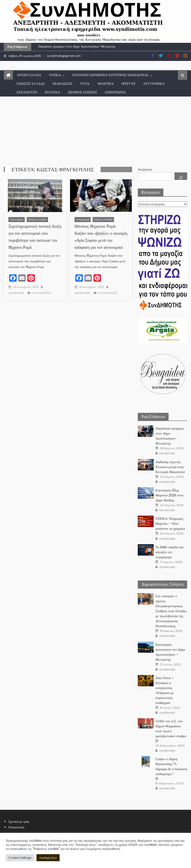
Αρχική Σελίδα (29, 75)
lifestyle (128, 84)
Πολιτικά (52, 92)
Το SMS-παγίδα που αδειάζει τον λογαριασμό (170, 552)
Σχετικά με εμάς (19, 822)
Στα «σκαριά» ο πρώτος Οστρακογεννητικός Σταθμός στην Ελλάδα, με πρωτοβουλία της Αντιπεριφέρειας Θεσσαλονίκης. (171, 611)
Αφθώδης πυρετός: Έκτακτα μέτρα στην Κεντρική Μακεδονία (170, 467)
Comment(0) (41, 293)
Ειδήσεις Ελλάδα (31, 84)
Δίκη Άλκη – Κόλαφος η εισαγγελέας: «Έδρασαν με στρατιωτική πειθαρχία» (165, 690)
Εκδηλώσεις (63, 84)
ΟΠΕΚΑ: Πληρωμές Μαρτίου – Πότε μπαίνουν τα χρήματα (170, 523)
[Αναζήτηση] (181, 176)
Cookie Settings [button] (20, 858)
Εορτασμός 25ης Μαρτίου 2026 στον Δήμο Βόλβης (169, 495)
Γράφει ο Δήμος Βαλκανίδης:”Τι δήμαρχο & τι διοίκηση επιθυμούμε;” (171, 766)
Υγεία (85, 84)
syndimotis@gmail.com (64, 56)
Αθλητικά (105, 84)
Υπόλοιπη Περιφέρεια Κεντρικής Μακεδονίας (110, 75)
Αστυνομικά (154, 84)
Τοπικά (55, 75)
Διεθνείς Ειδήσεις (82, 92)
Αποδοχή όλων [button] (48, 858)
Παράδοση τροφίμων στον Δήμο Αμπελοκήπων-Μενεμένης (77, 46)
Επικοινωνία (115, 92)
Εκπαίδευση (27, 92)
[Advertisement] (95, 131)
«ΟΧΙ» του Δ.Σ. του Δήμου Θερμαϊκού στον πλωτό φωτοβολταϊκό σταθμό (171, 729)
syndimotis (16, 293)
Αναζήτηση (145, 169)
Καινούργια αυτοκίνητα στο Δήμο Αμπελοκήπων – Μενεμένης (170, 652)
